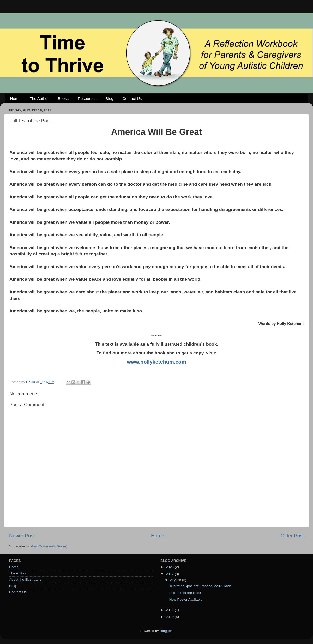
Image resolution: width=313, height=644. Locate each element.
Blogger (166, 631)
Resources (87, 98)
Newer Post (22, 536)
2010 (170, 617)
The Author (39, 98)
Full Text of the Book (185, 593)
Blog (110, 98)
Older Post (292, 536)
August (176, 580)
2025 (170, 567)
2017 (170, 574)
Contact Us (132, 98)
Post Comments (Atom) (49, 546)
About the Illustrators (25, 579)
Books (63, 98)
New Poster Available (186, 600)
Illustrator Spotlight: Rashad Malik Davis (200, 586)
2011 (170, 610)
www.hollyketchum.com (156, 362)
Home (15, 98)
